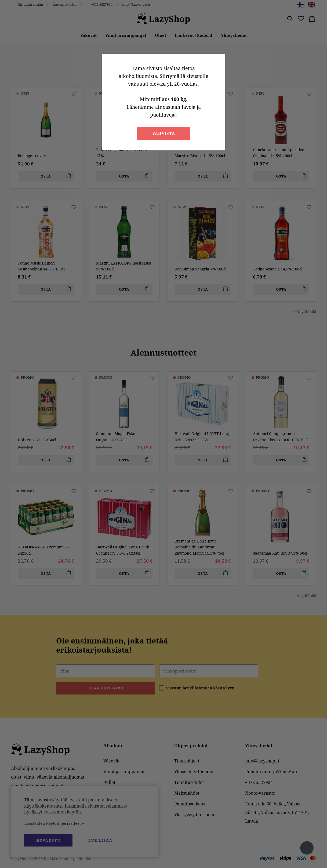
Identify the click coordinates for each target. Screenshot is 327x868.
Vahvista (164, 133)
